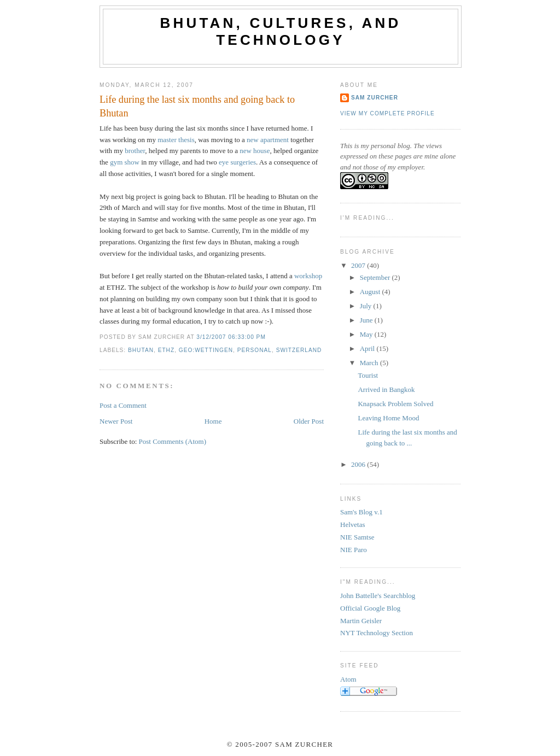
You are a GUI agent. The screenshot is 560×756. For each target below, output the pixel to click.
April (368, 348)
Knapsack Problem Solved (395, 404)
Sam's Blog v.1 (361, 512)
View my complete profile (387, 113)
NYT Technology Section (377, 633)
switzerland (299, 350)
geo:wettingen (206, 350)
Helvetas (352, 524)
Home (213, 421)
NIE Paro (354, 550)
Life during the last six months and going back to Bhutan (197, 106)
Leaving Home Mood (388, 418)
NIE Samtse (357, 537)
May (367, 334)
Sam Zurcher (375, 98)
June (367, 320)
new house (255, 151)
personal (255, 350)
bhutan (141, 350)
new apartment (268, 140)
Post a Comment (123, 405)
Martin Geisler (361, 621)
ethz (167, 350)
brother (135, 151)
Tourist (368, 375)
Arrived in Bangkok (386, 389)
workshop (308, 276)
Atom (348, 679)
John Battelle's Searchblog (378, 596)
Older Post (309, 421)
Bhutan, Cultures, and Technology (281, 31)
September (376, 277)
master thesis (176, 140)
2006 (359, 464)
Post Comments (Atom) (173, 441)
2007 (359, 265)
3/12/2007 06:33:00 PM (231, 337)
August (371, 292)
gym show (125, 162)
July (367, 306)
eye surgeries (237, 162)
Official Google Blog (370, 608)
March (370, 363)
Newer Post (116, 421)
